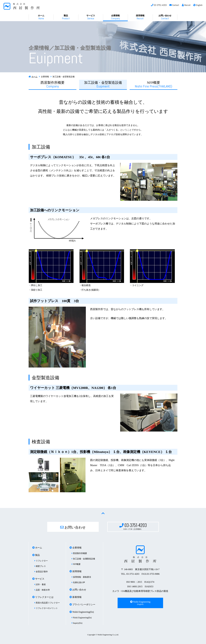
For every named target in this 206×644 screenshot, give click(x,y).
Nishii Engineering (140, 603)
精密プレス (40, 566)
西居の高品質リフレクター (47, 603)
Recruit (186, 5)
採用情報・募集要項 (81, 577)
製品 (66, 17)
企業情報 (116, 17)
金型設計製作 (41, 572)
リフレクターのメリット (46, 608)
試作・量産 (40, 584)
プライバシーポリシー (82, 604)
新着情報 (76, 597)
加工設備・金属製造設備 (83, 559)
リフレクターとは (43, 597)
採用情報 (140, 17)
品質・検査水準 (42, 590)
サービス (91, 17)
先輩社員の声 (78, 582)
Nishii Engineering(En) (82, 612)
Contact (174, 5)
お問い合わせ (165, 17)
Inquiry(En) (77, 623)
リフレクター (41, 561)
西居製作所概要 (53, 85)
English (198, 5)
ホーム (41, 17)
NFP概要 (154, 85)
